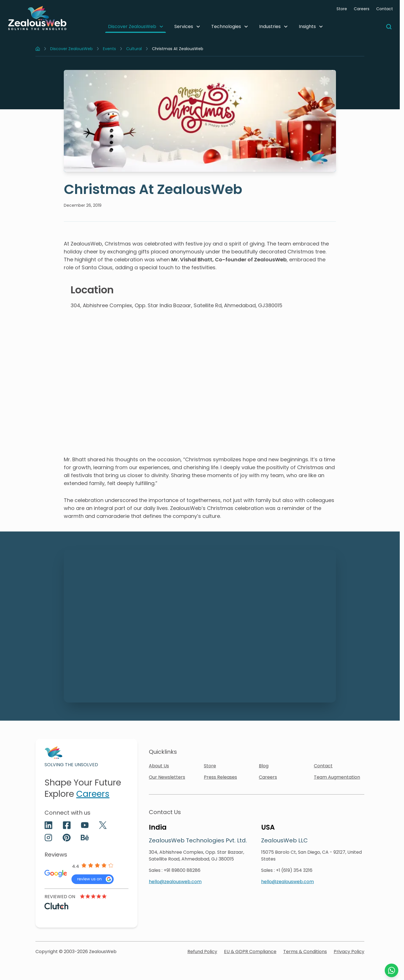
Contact (385, 9)
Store (342, 9)
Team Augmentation (337, 777)
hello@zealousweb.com (175, 882)
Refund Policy (202, 952)
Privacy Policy (349, 952)
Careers (362, 9)
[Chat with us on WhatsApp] (392, 970)
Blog (264, 766)
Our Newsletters (167, 777)
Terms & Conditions (305, 952)
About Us (159, 766)
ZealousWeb (103, 952)
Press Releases (220, 777)
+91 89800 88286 (182, 870)
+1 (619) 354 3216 (294, 870)
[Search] (389, 27)
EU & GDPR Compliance (250, 952)
